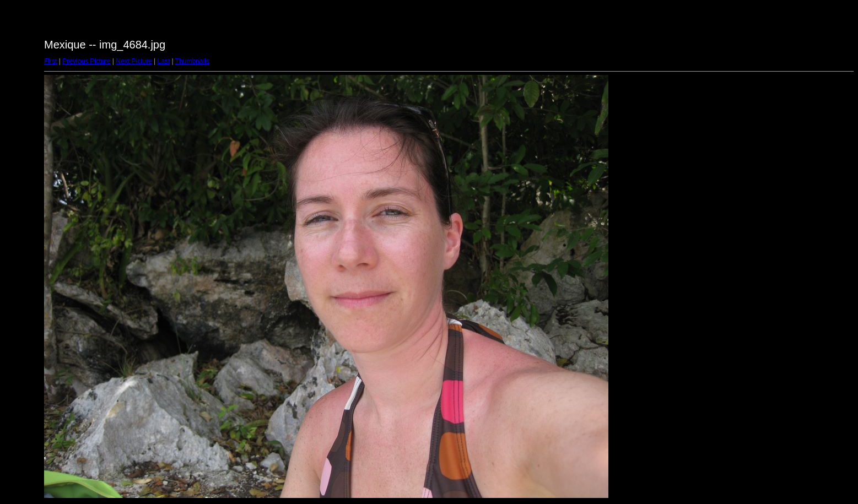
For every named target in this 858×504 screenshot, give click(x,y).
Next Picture (134, 61)
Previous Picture (86, 61)
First (50, 61)
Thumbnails (192, 61)
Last (163, 61)
